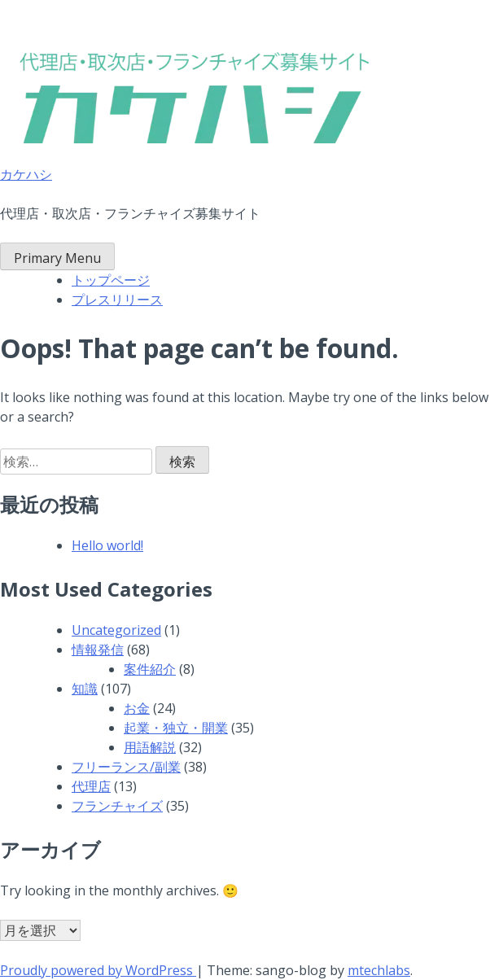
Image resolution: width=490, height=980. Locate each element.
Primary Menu (57, 258)
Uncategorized (116, 630)
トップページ (111, 280)
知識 (85, 689)
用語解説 (150, 747)
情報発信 (98, 650)
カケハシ (26, 174)
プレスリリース (117, 300)
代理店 (91, 786)
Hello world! (107, 545)
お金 (137, 708)
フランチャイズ (117, 806)
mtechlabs (379, 970)
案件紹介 (150, 669)
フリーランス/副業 (126, 767)
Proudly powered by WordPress (98, 970)
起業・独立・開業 (176, 728)
